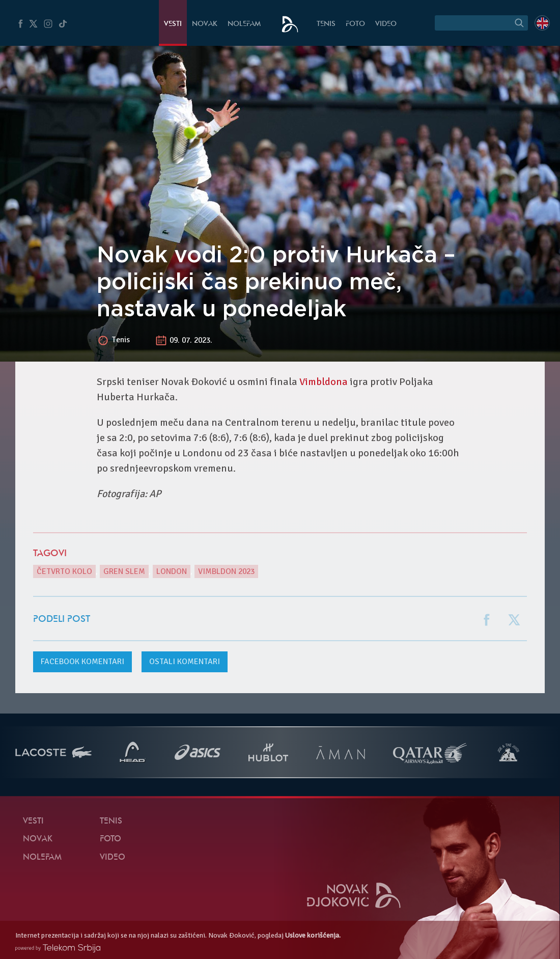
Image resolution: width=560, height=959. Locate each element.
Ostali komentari (185, 662)
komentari (82, 662)
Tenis (326, 24)
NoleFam (244, 24)
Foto (355, 24)
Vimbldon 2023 (226, 571)
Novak (205, 24)
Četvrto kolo (64, 571)
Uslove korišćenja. (313, 935)
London (172, 571)
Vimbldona (324, 382)
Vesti (173, 24)
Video (386, 24)
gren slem (124, 571)
